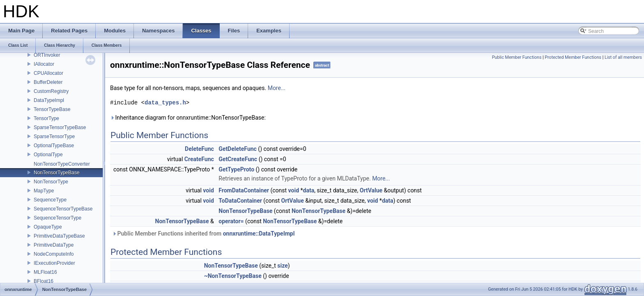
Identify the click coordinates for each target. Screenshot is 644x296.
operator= (231, 221)
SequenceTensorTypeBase (63, 209)
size (282, 266)
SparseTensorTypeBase (60, 127)
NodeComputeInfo (54, 254)
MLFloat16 (45, 272)
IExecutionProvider (54, 263)
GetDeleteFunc (238, 149)
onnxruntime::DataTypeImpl (259, 234)
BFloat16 (44, 281)
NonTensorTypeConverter (62, 164)
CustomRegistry (51, 91)
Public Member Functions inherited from (203, 234)
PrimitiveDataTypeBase (59, 236)
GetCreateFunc (238, 159)
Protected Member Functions (573, 57)
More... (277, 88)
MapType (44, 191)
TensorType (46, 118)
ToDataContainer (240, 201)
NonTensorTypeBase (56, 173)
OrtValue (371, 190)
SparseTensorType (54, 136)
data (309, 190)
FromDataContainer (244, 190)
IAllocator (44, 64)
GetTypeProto (236, 169)
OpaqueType (48, 227)
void (208, 190)
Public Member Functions (517, 57)
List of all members (623, 57)
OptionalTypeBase (54, 146)
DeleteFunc (199, 149)
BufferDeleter (48, 82)
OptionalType (48, 155)
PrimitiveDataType (54, 245)
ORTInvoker (47, 55)
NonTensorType (51, 182)
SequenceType (50, 200)
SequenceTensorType (57, 218)
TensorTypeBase (52, 109)
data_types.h (165, 103)
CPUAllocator (48, 73)
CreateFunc (199, 159)
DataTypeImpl (49, 100)
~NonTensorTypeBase (233, 276)
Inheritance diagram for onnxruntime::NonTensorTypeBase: (188, 118)
